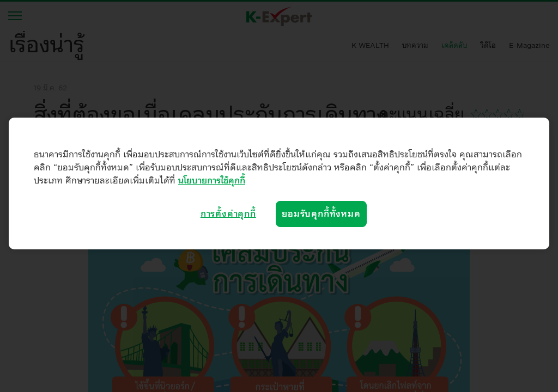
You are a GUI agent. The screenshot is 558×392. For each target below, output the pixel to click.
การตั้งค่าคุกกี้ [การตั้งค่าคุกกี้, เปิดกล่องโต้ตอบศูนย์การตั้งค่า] (228, 214)
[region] (279, 183)
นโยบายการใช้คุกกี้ (212, 181)
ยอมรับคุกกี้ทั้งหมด (321, 214)
